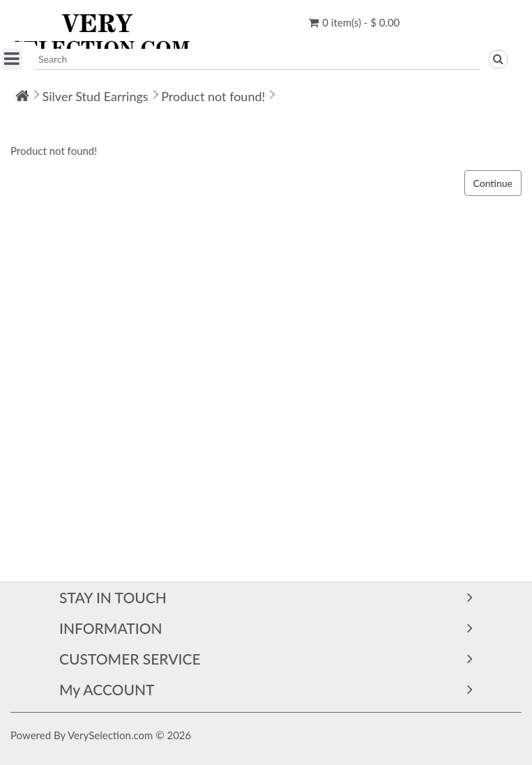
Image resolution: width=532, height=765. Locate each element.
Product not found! (213, 96)
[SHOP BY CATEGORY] (12, 59)
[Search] (498, 59)
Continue (493, 183)
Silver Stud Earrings (96, 96)
